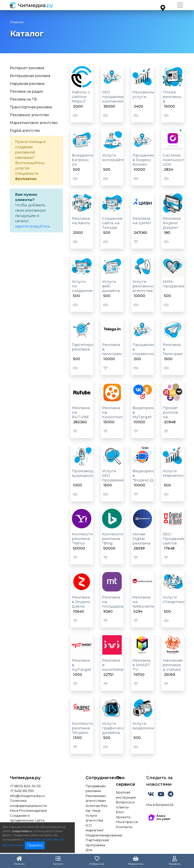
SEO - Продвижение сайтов (178, 539)
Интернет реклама (27, 68)
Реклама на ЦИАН (142, 221)
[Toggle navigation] (180, 5)
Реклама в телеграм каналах (112, 351)
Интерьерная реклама (30, 76)
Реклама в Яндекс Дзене (81, 602)
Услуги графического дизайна (117, 728)
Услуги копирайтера (116, 157)
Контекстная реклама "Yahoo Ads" (85, 541)
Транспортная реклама (31, 107)
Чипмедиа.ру (25, 778)
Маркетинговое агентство (34, 123)
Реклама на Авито (81, 221)
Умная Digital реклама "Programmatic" (148, 541)
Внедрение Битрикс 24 (84, 160)
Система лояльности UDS (175, 160)
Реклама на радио (27, 91)
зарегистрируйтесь (33, 226)
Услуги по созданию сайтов (82, 288)
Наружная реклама (27, 84)
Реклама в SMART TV (141, 665)
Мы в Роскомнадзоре (28, 810)
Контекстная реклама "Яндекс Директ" (85, 730)
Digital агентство (25, 131)
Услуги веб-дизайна (111, 286)
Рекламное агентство (30, 115)
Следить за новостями (159, 781)
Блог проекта (123, 814)
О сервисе (126, 781)
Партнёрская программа (97, 842)
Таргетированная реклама (90, 347)
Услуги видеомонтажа (148, 726)
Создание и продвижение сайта (27, 818)
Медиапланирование (97, 835)
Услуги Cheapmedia (175, 599)
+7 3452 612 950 (22, 791)
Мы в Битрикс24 (160, 805)
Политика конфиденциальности (28, 803)
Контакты (124, 827)
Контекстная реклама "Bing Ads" (115, 541)
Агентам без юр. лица (96, 808)
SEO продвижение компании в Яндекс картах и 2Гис (117, 103)
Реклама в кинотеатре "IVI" (114, 667)
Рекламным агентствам (96, 798)
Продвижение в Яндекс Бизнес (148, 160)
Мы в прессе (127, 822)
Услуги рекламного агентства (145, 286)
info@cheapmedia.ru (27, 796)
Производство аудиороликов (87, 473)
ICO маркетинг (95, 828)
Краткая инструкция (126, 795)
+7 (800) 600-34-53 (25, 786)
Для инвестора (95, 852)
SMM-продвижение (178, 284)
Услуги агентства (94, 818)
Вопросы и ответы (125, 805)
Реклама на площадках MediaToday (114, 604)
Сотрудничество (97, 778)
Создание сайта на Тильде (112, 223)
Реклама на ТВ (23, 99)
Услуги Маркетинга (175, 473)
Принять (35, 845)
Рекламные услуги (144, 94)
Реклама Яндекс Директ (172, 223)
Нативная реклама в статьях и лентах (173, 667)
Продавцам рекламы (96, 788)
